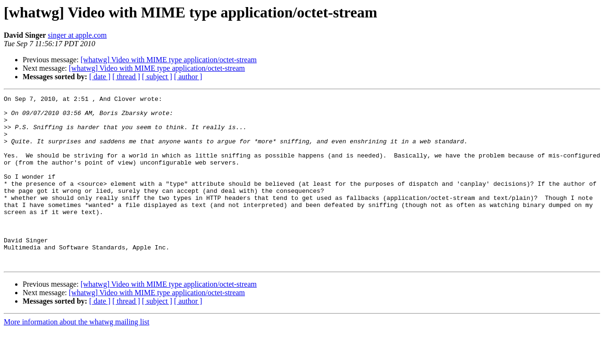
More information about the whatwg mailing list (76, 356)
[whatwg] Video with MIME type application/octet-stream (169, 60)
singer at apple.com (77, 35)
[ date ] (100, 77)
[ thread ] (126, 77)
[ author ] (188, 77)
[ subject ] (157, 77)
